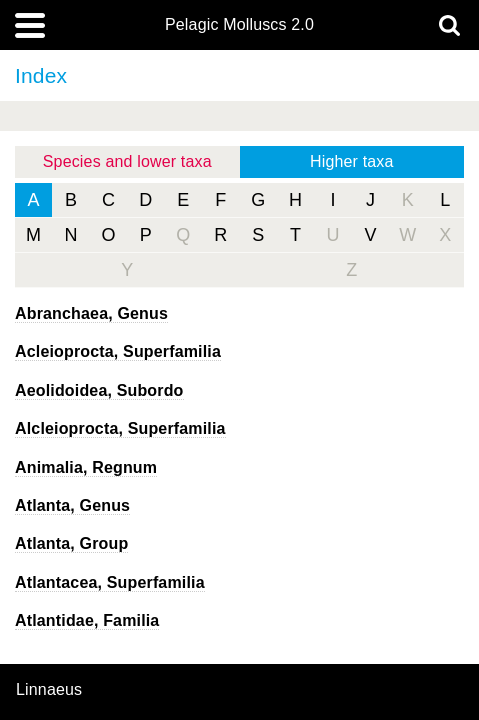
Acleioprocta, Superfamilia (118, 351)
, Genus (91, 313)
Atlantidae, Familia (87, 620)
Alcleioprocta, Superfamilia (120, 428)
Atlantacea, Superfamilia (110, 582)
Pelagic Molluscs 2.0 (239, 25)
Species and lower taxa (127, 161)
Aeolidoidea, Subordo (99, 390)
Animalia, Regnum (86, 467)
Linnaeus (49, 690)
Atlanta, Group (71, 543)
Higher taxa (352, 161)
